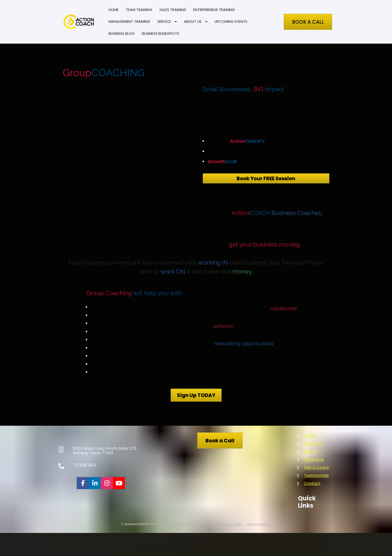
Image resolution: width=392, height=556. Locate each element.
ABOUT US (196, 22)
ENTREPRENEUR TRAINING (214, 10)
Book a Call (220, 440)
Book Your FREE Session (266, 178)
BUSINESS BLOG (122, 34)
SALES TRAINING (173, 10)
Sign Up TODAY (196, 395)
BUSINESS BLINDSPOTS (161, 34)
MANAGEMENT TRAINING (129, 22)
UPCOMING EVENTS (231, 22)
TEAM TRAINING (139, 10)
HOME (114, 10)
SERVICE (167, 22)
